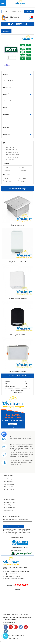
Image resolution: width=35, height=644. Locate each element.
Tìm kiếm (29, 11)
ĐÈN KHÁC (7, 134)
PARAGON (6, 114)
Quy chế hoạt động (9, 484)
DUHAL (6, 108)
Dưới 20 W (7, 178)
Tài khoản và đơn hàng (12, 19)
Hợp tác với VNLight (9, 489)
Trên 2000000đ (10, 160)
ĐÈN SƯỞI (6, 94)
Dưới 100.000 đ (10, 147)
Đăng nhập (9, 17)
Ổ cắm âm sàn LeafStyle (17, 225)
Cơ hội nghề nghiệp (9, 479)
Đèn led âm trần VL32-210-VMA (17, 371)
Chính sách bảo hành (10, 507)
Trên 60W (21, 181)
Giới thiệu (15, 635)
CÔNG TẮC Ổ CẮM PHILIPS (11, 81)
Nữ (19, 526)
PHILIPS (6, 74)
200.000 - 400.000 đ (11, 150)
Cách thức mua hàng (10, 500)
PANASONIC (7, 121)
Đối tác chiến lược (9, 510)
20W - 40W (22, 178)
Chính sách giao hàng (10, 505)
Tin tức (22, 635)
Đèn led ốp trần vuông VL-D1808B (18, 298)
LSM (18, 69)
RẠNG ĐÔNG (7, 88)
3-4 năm (6, 170)
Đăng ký (16, 17)
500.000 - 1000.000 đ (12, 155)
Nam (8, 526)
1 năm (6, 168)
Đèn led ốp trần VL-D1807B (18, 335)
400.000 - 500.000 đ (11, 152)
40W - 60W (7, 181)
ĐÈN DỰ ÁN (6, 31)
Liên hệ (15, 639)
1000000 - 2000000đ (12, 157)
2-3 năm (21, 168)
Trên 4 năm (22, 170)
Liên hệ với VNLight (9, 487)
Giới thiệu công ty (9, 482)
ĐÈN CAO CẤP (8, 101)
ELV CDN (6, 128)
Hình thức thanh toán (10, 502)
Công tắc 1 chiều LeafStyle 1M (17, 262)
